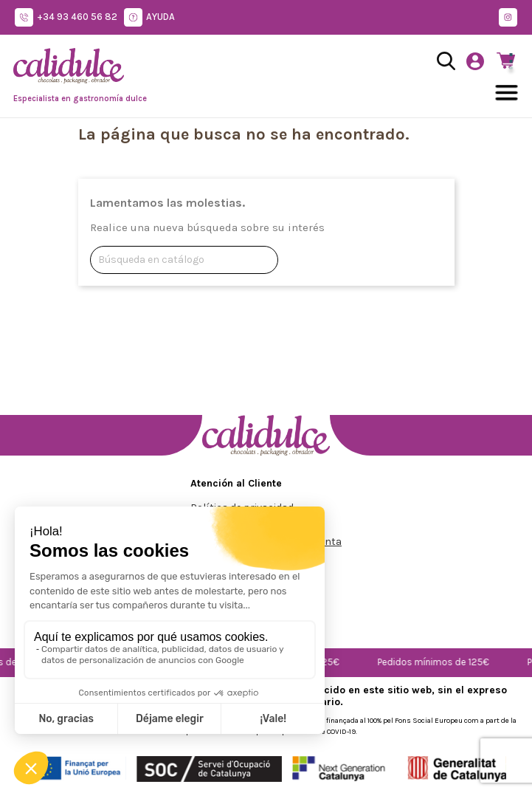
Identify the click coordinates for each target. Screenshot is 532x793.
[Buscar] (184, 260)
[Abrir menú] (507, 93)
